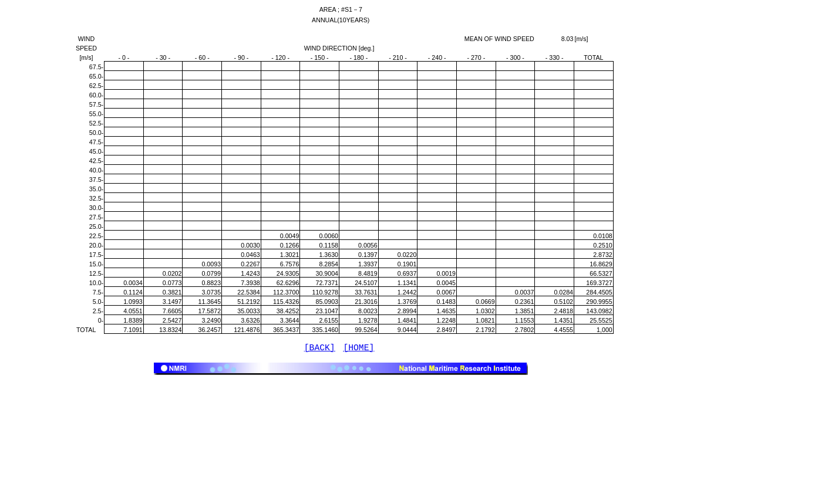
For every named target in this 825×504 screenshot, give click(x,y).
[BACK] (320, 349)
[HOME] (358, 349)
